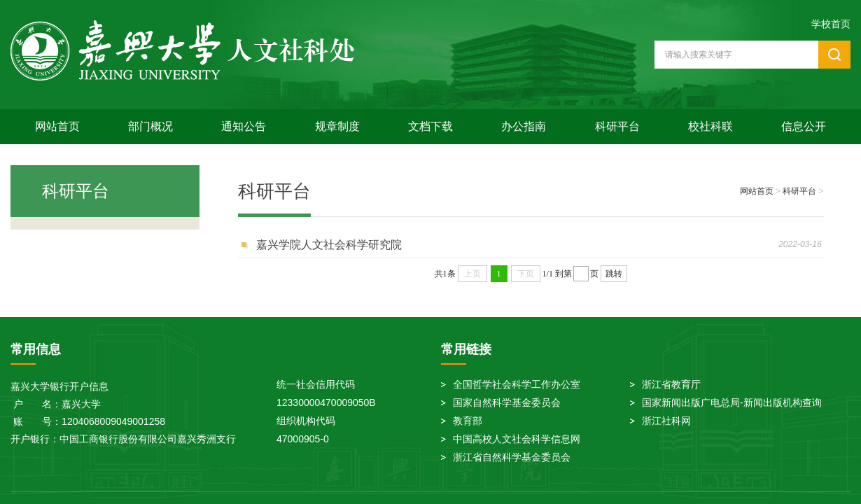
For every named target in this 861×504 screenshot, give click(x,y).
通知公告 (244, 126)
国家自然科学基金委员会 (507, 402)
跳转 (614, 274)
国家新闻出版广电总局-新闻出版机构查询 (732, 402)
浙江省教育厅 (671, 384)
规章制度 (337, 126)
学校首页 (831, 24)
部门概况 (150, 126)
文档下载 (430, 126)
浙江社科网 (666, 421)
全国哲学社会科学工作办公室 (517, 384)
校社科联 (710, 126)
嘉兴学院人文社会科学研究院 (329, 245)
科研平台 (617, 126)
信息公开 (804, 126)
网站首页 (57, 126)
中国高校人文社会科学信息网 (517, 439)
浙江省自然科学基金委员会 (512, 457)
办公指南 (524, 126)
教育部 (468, 421)
